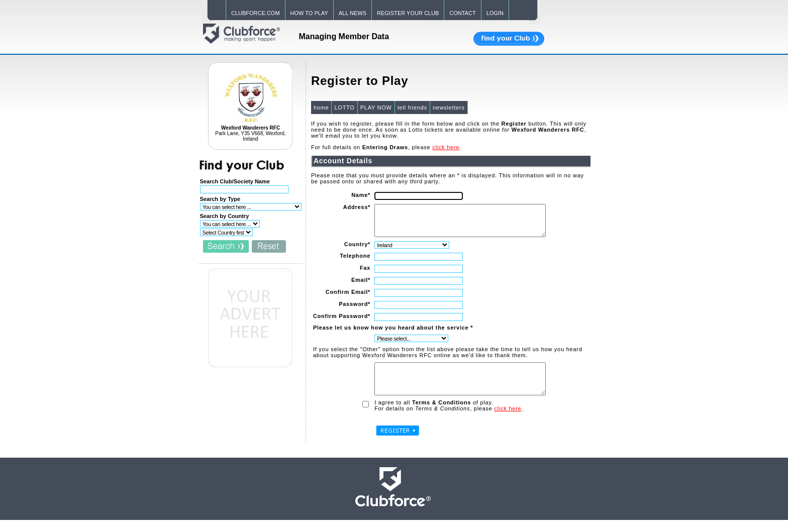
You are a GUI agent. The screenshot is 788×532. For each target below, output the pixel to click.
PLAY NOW (376, 108)
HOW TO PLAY (309, 13)
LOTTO (344, 108)
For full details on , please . (386, 147)
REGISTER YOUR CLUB (408, 13)
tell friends (412, 108)
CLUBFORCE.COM (256, 13)
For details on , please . (448, 420)
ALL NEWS (353, 13)
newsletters (448, 108)
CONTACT (462, 13)
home (321, 108)
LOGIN (495, 13)
